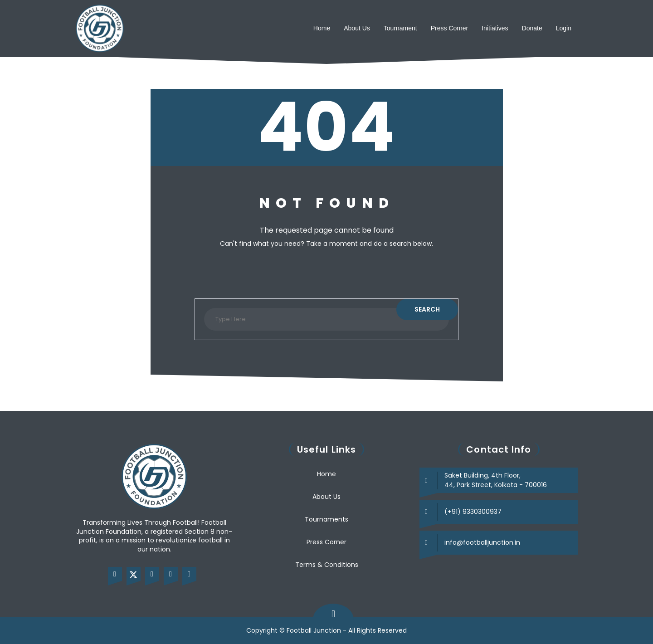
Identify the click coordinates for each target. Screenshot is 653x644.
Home (322, 28)
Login (564, 28)
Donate (532, 28)
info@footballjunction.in (482, 542)
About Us (357, 28)
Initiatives (495, 28)
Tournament (400, 28)
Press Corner (449, 28)
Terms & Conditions (327, 565)
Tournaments (326, 519)
